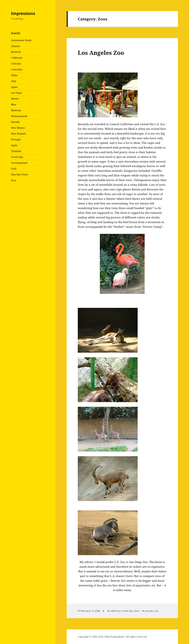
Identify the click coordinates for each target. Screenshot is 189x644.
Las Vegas (16, 93)
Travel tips (17, 157)
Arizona (15, 46)
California (17, 58)
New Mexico (18, 128)
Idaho (14, 75)
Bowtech (16, 52)
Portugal (16, 139)
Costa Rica (17, 69)
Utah (14, 169)
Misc (14, 104)
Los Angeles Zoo (101, 53)
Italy (14, 81)
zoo (156, 611)
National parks (19, 116)
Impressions (23, 13)
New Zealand (18, 134)
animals (149, 611)
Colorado (16, 64)
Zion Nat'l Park (19, 174)
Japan (14, 87)
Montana (16, 110)
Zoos (14, 180)
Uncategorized (19, 163)
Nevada (15, 122)
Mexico (15, 99)
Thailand (16, 151)
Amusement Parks (21, 40)
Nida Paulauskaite (115, 637)
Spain (14, 145)
